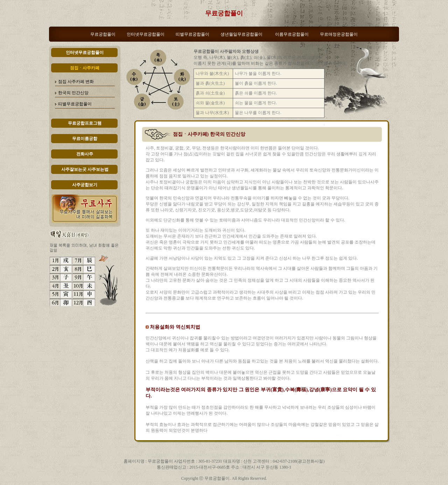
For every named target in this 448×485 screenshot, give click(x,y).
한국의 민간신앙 (73, 93)
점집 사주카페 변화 (76, 82)
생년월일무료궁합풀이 (241, 34)
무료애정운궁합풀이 (339, 34)
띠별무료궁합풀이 (192, 34)
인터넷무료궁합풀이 (146, 34)
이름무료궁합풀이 (292, 34)
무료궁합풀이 (224, 13)
